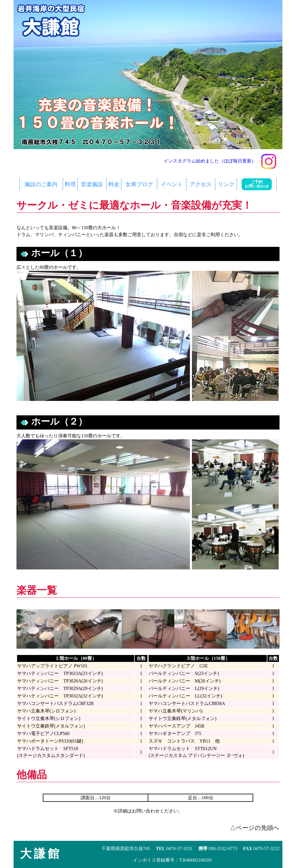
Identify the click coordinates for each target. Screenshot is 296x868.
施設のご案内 (41, 184)
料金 (114, 184)
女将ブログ (139, 184)
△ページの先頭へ (255, 828)
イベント (172, 184)
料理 (70, 184)
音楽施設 (92, 184)
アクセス (201, 184)
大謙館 (41, 854)
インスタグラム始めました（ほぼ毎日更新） (220, 161)
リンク (226, 184)
